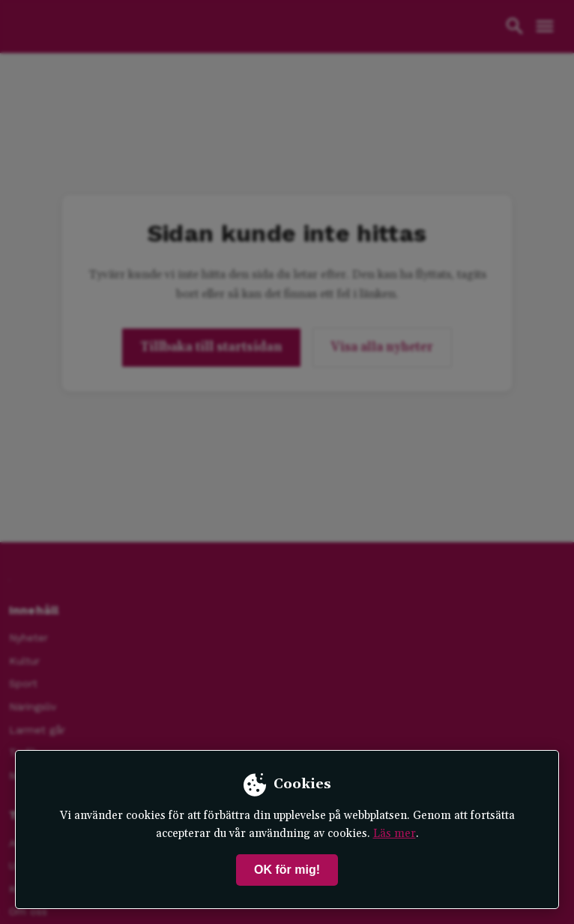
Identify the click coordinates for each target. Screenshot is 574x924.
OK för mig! (287, 870)
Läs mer (395, 834)
